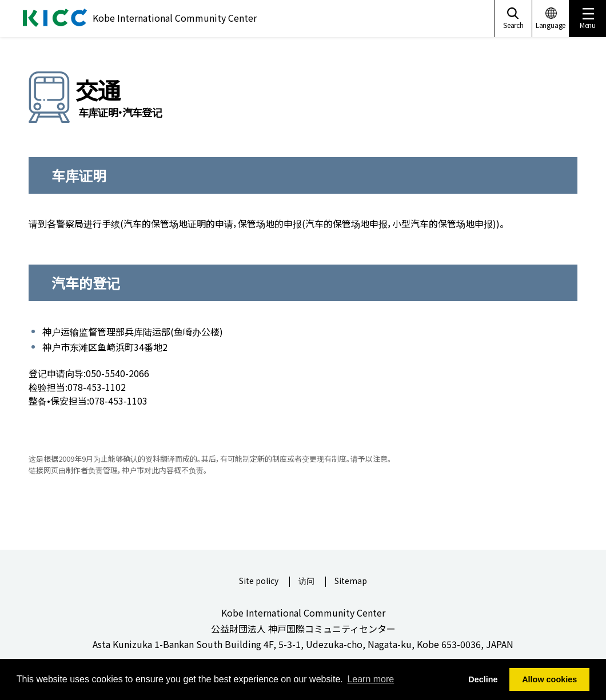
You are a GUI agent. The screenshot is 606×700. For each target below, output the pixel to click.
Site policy (259, 581)
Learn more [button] (370, 679)
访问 (306, 581)
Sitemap (351, 581)
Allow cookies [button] (549, 679)
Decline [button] (483, 679)
